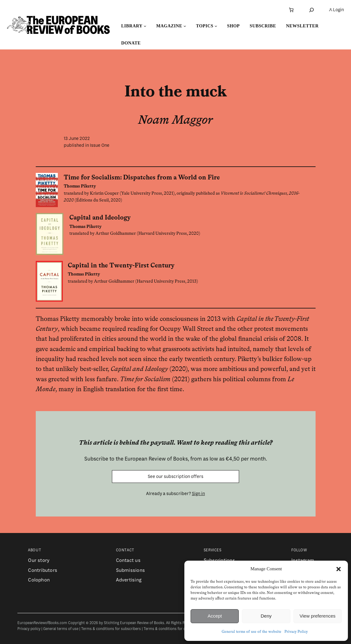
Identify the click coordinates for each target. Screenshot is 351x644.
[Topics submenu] (216, 26)
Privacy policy (29, 629)
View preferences (318, 616)
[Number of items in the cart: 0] (291, 10)
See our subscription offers (175, 476)
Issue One (100, 145)
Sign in (198, 493)
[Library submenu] (145, 26)
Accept (215, 616)
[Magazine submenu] (185, 26)
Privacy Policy (296, 632)
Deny (266, 616)
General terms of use (61, 629)
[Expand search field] (312, 10)
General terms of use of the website (252, 632)
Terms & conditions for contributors (174, 629)
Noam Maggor (175, 120)
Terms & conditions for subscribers (111, 629)
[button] (339, 569)
